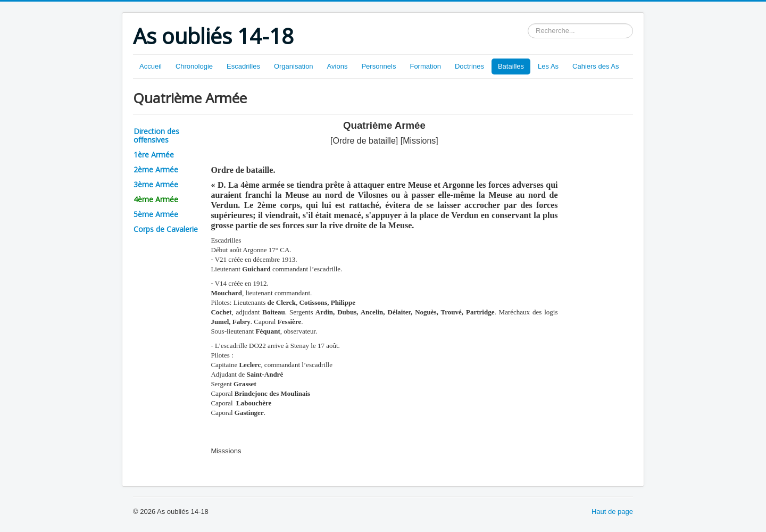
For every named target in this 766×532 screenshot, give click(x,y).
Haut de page (612, 512)
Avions (338, 66)
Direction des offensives (156, 135)
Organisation (294, 66)
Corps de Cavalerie (166, 229)
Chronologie (194, 66)
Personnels (378, 66)
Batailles (511, 66)
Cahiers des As (596, 66)
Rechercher (528, 24)
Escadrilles (243, 66)
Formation (425, 66)
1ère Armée (154, 155)
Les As (548, 66)
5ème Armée (156, 214)
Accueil (151, 66)
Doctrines (469, 66)
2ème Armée (156, 169)
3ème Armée (156, 184)
